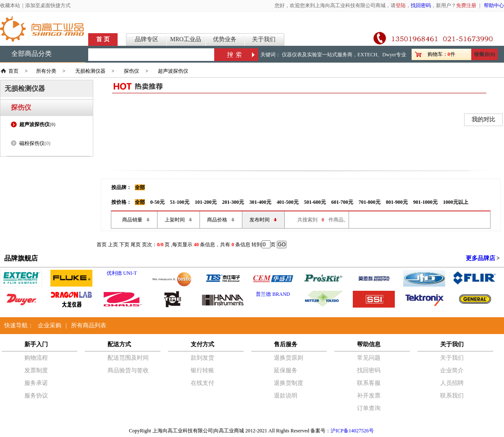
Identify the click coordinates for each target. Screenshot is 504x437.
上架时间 (175, 220)
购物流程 (36, 358)
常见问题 (369, 358)
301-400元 (260, 202)
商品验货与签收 (128, 370)
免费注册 (466, 5)
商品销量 (132, 220)
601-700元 (342, 202)
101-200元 (206, 202)
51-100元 (180, 202)
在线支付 (202, 383)
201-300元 (233, 202)
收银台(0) (485, 54)
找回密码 (421, 5)
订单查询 (369, 408)
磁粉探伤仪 (32, 143)
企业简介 (452, 370)
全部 (140, 187)
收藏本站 (10, 5)
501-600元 (315, 202)
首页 (13, 71)
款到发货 (202, 358)
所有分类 (46, 71)
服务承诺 (36, 383)
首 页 (103, 39)
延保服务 (286, 370)
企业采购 (50, 325)
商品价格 (217, 220)
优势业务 (225, 39)
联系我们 (452, 396)
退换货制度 (289, 383)
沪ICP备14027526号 (352, 431)
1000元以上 (456, 202)
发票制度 (36, 370)
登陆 (401, 5)
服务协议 (36, 396)
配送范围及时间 (128, 358)
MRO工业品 (186, 39)
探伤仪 (131, 71)
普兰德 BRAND (273, 294)
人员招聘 (452, 383)
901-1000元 (425, 202)
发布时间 (260, 220)
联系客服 (369, 383)
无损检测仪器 (90, 71)
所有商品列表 (89, 325)
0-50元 (157, 202)
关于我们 (264, 39)
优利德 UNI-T (122, 273)
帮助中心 (494, 5)
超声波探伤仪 (173, 71)
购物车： (438, 54)
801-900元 (397, 202)
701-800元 (370, 202)
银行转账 (202, 370)
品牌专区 (147, 39)
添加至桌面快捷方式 (48, 5)
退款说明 (286, 396)
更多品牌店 (480, 258)
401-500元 (288, 202)
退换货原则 (289, 358)
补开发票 (369, 396)
